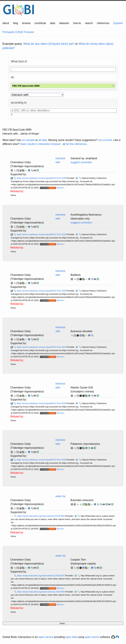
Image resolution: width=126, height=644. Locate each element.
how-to (77, 23)
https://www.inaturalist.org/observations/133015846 (41, 592)
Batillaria (76, 275)
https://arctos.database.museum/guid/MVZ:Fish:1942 (42, 347)
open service (46, 637)
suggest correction (81, 162)
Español (118, 23)
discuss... (61, 188)
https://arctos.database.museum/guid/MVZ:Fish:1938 (42, 178)
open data (71, 637)
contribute (40, 23)
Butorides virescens (82, 500)
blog (16, 23)
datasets (64, 23)
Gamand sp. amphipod (84, 158)
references (103, 23)
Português (8, 32)
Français (29, 32)
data (53, 23)
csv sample (28, 140)
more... (63, 623)
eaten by (60, 496)
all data (43, 140)
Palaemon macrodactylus (85, 444)
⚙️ (77, 178)
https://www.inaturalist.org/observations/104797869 (41, 516)
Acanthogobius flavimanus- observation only (86, 217)
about (6, 23)
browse (26, 23)
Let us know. (105, 140)
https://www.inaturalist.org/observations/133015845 (41, 576)
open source (92, 637)
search (89, 23)
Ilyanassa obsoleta (81, 331)
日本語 (19, 32)
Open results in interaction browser (40, 144)
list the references (76, 144)
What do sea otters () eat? (49, 44)
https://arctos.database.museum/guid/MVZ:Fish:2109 (42, 234)
